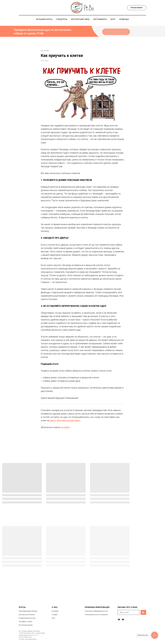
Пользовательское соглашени (96, 617)
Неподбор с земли (25, 624)
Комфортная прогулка (27, 620)
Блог (113, 19)
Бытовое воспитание (27, 617)
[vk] (119, 622)
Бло (53, 620)
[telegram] (123, 622)
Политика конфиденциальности (96, 613)
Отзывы (55, 617)
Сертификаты (100, 19)
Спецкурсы (62, 19)
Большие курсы (44, 19)
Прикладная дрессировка (28, 613)
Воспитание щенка (26, 627)
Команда (124, 19)
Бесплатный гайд (80, 19)
